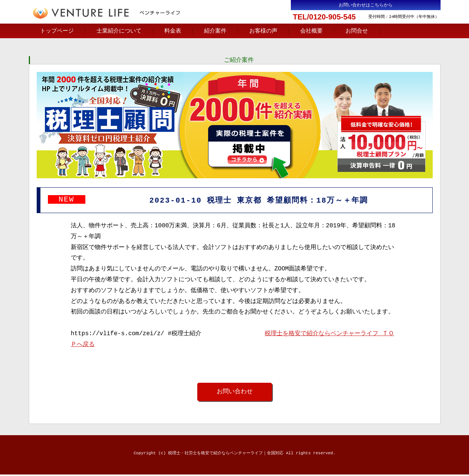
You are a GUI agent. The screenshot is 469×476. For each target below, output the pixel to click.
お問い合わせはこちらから (366, 5)
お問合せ (357, 31)
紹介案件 (215, 31)
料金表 (173, 31)
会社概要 (311, 31)
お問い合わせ (235, 393)
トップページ (57, 31)
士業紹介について (119, 31)
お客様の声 (263, 31)
